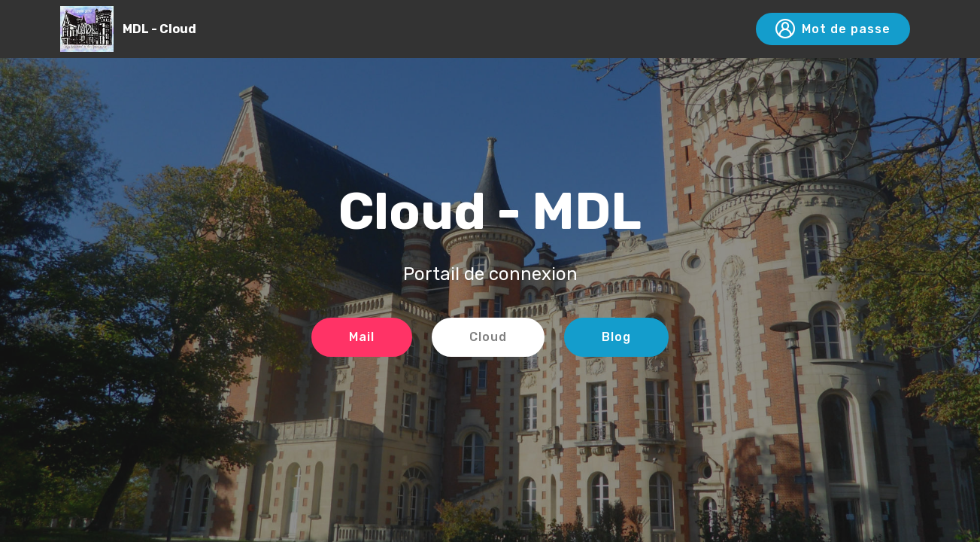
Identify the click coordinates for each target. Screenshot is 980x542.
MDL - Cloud (159, 29)
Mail (362, 337)
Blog (616, 337)
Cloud (488, 337)
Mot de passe (833, 29)
